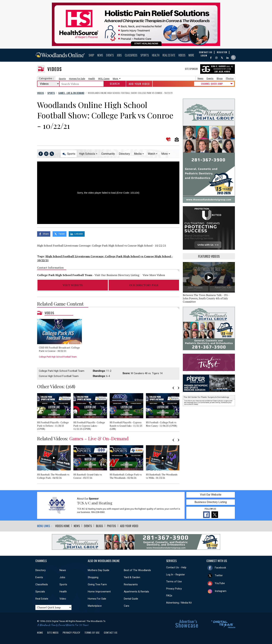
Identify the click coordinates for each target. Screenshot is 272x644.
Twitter (219, 575)
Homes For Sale (77, 79)
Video (63, 599)
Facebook (220, 568)
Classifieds (131, 55)
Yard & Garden (132, 577)
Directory (124, 154)
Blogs (220, 78)
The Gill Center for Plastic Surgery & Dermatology (206, 397)
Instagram (221, 591)
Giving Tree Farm (97, 584)
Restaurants (131, 584)
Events (110, 55)
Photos (230, 78)
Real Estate (169, 55)
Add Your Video (139, 84)
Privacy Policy (174, 589)
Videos (182, 55)
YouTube (220, 583)
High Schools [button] (87, 154)
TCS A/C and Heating (95, 503)
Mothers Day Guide (99, 570)
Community (108, 154)
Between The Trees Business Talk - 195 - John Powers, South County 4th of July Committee (206, 298)
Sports (145, 55)
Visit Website (73, 285)
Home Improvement (99, 592)
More (191, 55)
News (100, 55)
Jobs (119, 55)
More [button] (165, 154)
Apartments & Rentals (136, 592)
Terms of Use (174, 581)
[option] (61, 340)
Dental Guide (131, 599)
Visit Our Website (211, 495)
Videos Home (62, 526)
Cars (127, 606)
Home (40, 633)
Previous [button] (173, 388)
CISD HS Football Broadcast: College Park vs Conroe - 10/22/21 (59, 349)
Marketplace (95, 606)
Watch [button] (152, 154)
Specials (40, 592)
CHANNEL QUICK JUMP (212, 84)
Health (156, 55)
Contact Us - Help (176, 567)
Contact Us (111, 633)
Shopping (93, 577)
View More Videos (154, 275)
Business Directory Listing (211, 502)
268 (71, 386)
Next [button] (178, 388)
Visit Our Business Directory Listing (117, 275)
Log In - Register (176, 575)
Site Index (53, 633)
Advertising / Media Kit (179, 603)
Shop (91, 55)
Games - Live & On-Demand (99, 438)
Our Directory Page (144, 285)
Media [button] (138, 154)
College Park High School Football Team (58, 357)
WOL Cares (104, 79)
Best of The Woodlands (137, 570)
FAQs (169, 596)
